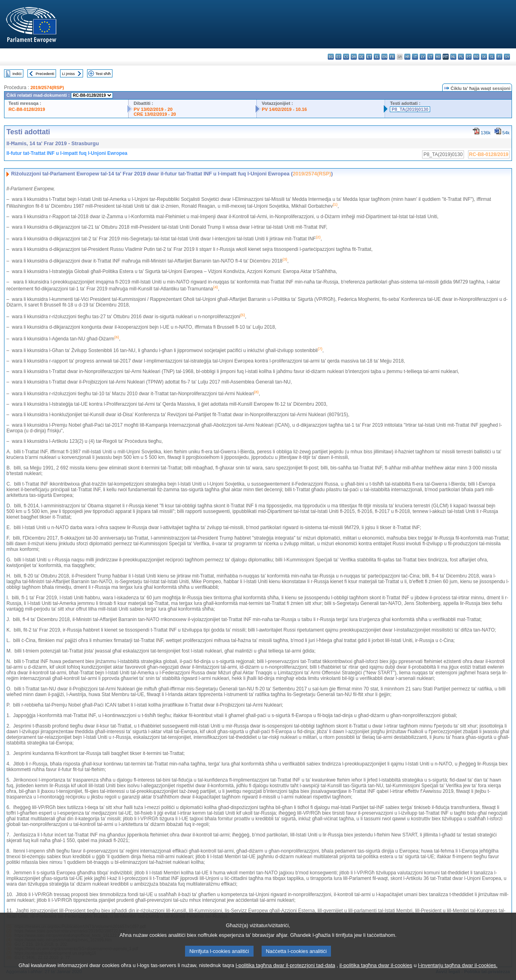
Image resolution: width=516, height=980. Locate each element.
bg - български (331, 57)
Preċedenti (45, 74)
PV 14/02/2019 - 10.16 (284, 109)
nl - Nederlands (453, 57)
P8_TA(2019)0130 (410, 109)
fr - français (392, 57)
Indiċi (17, 74)
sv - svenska (507, 57)
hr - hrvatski (407, 57)
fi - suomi (499, 57)
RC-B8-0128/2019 (27, 109)
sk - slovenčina (484, 57)
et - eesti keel (369, 57)
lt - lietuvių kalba (430, 57)
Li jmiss (69, 74)
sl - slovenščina (492, 57)
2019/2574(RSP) (47, 88)
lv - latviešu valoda (423, 57)
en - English (384, 57)
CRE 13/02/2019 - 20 (155, 114)
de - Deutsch (361, 57)
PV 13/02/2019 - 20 (153, 109)
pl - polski (461, 57)
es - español (338, 57)
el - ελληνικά (377, 57)
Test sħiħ (103, 74)
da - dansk (354, 57)
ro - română (476, 57)
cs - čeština (346, 57)
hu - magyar (438, 57)
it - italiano (415, 57)
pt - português (469, 57)
